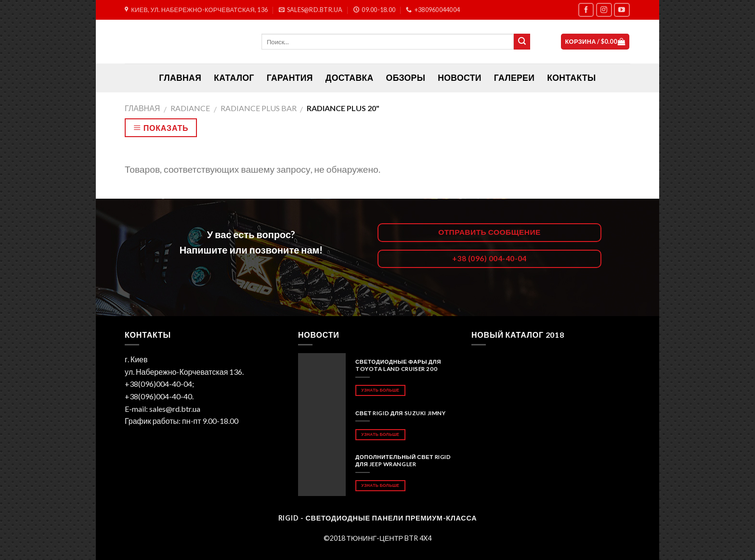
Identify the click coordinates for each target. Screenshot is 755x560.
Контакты (571, 78)
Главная (142, 108)
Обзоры (406, 78)
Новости (459, 78)
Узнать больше (380, 390)
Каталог (234, 78)
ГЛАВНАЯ (180, 78)
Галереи (514, 78)
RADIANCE (190, 108)
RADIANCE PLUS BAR (259, 108)
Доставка (350, 78)
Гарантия (290, 78)
